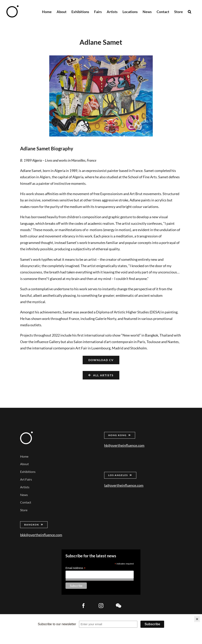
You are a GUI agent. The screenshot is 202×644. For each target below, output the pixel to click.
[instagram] (101, 606)
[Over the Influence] (26, 433)
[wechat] (119, 606)
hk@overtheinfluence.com (124, 445)
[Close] (197, 619)
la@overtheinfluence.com (124, 485)
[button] (189, 11)
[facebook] (83, 606)
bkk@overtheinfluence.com (41, 535)
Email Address (76, 568)
